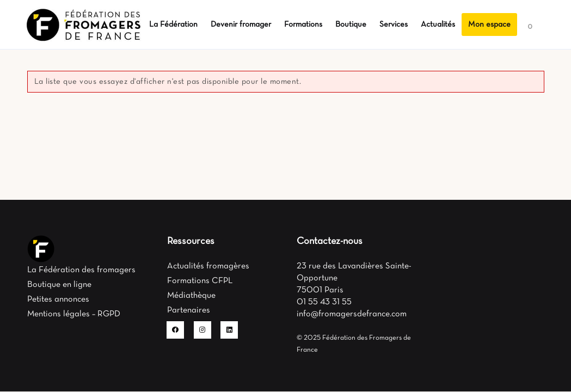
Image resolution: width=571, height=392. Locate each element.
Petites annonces (58, 299)
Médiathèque (191, 296)
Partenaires (189, 310)
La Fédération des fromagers (81, 270)
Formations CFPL (200, 281)
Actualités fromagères (208, 266)
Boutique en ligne (59, 285)
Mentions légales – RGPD (74, 314)
